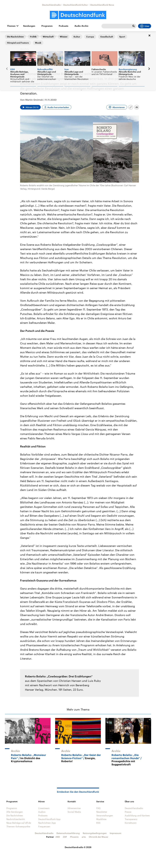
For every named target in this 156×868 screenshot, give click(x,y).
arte (84, 837)
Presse (128, 812)
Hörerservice (74, 808)
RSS (98, 823)
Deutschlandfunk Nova (102, 5)
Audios (42, 812)
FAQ (98, 808)
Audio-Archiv (81, 26)
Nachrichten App (47, 823)
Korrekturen (131, 823)
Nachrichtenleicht (16, 819)
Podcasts (64, 26)
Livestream (44, 808)
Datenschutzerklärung (68, 833)
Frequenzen (44, 826)
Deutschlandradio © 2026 (78, 847)
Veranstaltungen (105, 815)
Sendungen (29, 26)
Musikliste (101, 819)
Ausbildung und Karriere (137, 815)
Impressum (115, 833)
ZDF (65, 837)
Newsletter (102, 812)
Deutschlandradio (51, 5)
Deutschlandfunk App (49, 819)
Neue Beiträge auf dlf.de (19, 823)
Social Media (74, 812)
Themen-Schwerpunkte (18, 826)
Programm (47, 26)
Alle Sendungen (15, 812)
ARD (58, 837)
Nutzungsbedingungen (95, 833)
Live (145, 26)
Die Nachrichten (15, 815)
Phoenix (74, 837)
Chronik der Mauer (99, 837)
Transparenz (131, 819)
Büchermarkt (24, 36)
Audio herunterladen (58, 107)
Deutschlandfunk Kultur (76, 5)
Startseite (10, 36)
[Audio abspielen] (30, 107)
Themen (11, 26)
